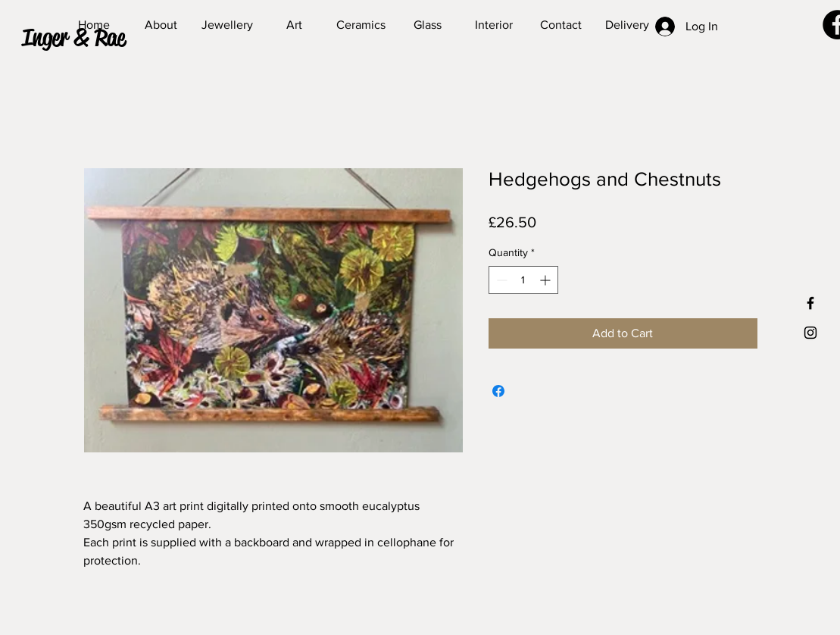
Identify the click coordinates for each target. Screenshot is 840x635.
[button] (87, 38)
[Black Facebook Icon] (810, 303)
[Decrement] (500, 280)
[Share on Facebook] (498, 391)
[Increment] (546, 280)
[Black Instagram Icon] (810, 333)
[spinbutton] (523, 280)
